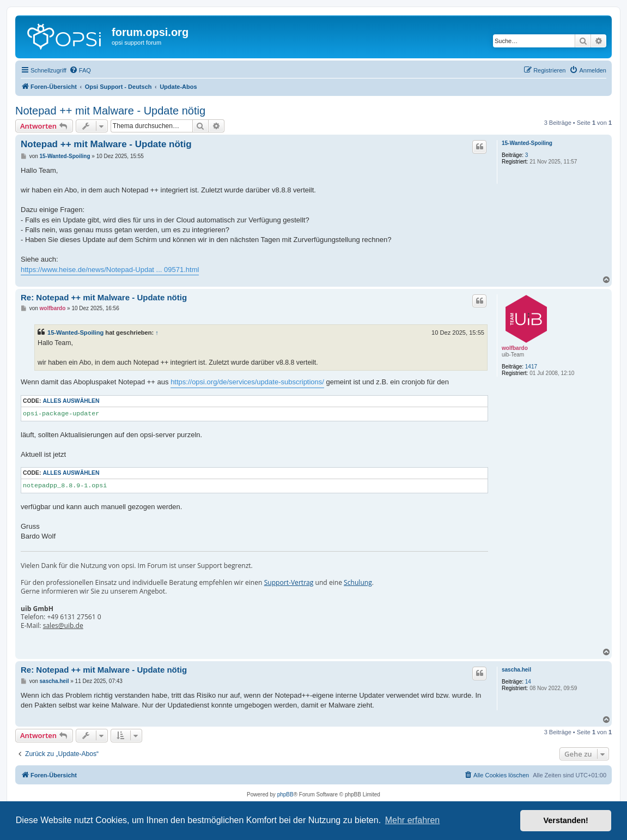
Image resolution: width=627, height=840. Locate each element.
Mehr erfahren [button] (413, 820)
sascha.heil (516, 670)
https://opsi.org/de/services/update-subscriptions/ (247, 382)
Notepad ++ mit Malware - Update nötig (110, 111)
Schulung (358, 583)
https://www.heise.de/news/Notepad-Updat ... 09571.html (110, 270)
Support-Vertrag (289, 583)
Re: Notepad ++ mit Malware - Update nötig (104, 297)
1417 (531, 367)
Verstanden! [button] (566, 820)
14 (528, 682)
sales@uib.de (63, 626)
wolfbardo (515, 348)
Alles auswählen (71, 401)
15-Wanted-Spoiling (527, 143)
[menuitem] (80, 70)
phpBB (285, 794)
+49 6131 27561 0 (74, 617)
